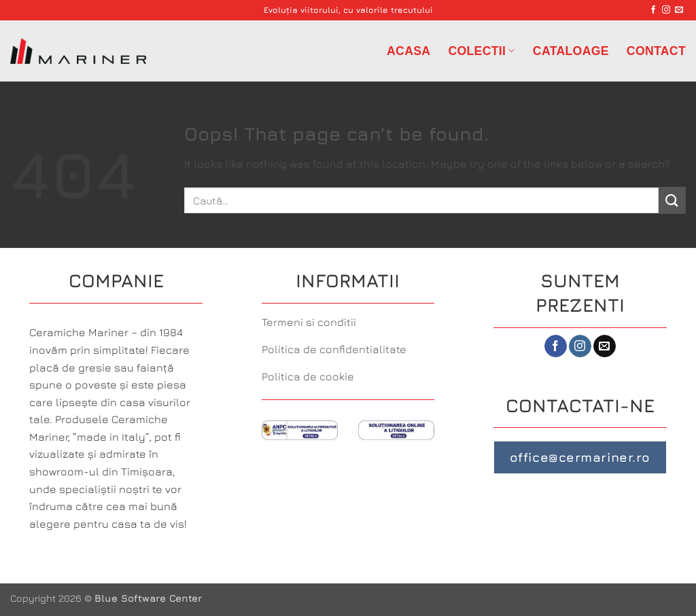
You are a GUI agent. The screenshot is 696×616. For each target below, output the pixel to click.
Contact (656, 51)
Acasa (408, 51)
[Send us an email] (679, 10)
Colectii (481, 51)
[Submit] (672, 200)
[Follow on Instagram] (666, 10)
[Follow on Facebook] (653, 10)
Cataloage (571, 51)
